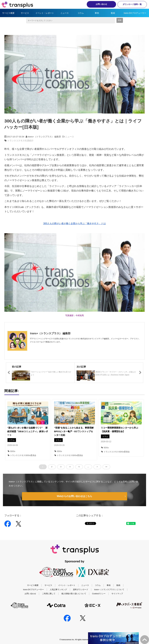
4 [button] (70, 467)
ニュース (65, 13)
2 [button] (52, 467)
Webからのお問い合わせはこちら (74, 496)
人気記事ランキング (58, 590)
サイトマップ (117, 594)
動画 (113, 13)
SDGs (12, 451)
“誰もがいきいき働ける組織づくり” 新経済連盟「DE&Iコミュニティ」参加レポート (28, 431)
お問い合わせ (101, 4)
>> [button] (106, 467)
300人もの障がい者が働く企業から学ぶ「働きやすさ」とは (74, 223)
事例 (97, 13)
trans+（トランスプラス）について (109, 590)
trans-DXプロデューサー (135, 13)
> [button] (97, 467)
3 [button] (61, 467)
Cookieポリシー (99, 594)
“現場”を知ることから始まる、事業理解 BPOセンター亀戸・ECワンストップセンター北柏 (74, 431)
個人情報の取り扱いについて (74, 594)
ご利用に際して (49, 594)
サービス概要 (8, 13)
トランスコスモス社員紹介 (20, 141)
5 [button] (79, 467)
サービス (25, 13)
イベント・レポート (45, 13)
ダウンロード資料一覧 (132, 4)
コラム (81, 13)
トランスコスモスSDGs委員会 (22, 455)
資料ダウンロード (81, 590)
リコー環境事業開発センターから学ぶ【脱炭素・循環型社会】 (119, 430)
